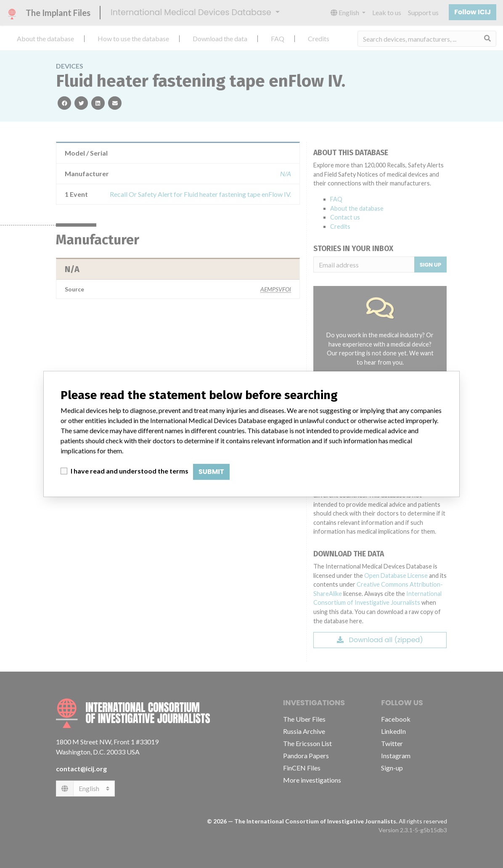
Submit (211, 472)
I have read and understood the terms (130, 471)
